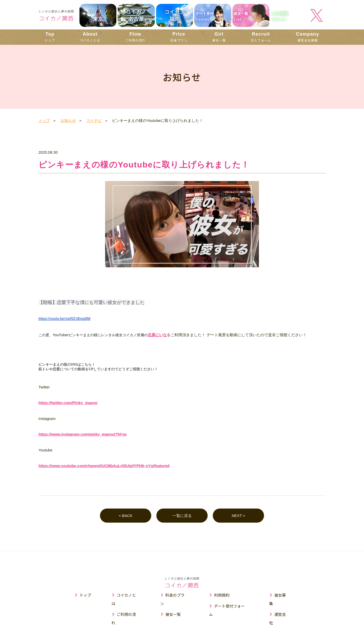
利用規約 (222, 595)
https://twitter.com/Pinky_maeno (68, 403)
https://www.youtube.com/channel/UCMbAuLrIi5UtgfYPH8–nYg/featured (104, 466)
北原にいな (157, 335)
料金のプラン (177, 595)
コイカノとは (90, 37)
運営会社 (282, 606)
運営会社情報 (308, 37)
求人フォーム (261, 37)
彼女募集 (282, 595)
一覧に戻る (182, 516)
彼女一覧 (219, 37)
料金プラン (179, 37)
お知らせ (68, 120)
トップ (50, 37)
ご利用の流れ (135, 37)
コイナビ (94, 120)
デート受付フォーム (231, 606)
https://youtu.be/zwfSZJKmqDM (64, 319)
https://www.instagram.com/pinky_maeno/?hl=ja (82, 434)
